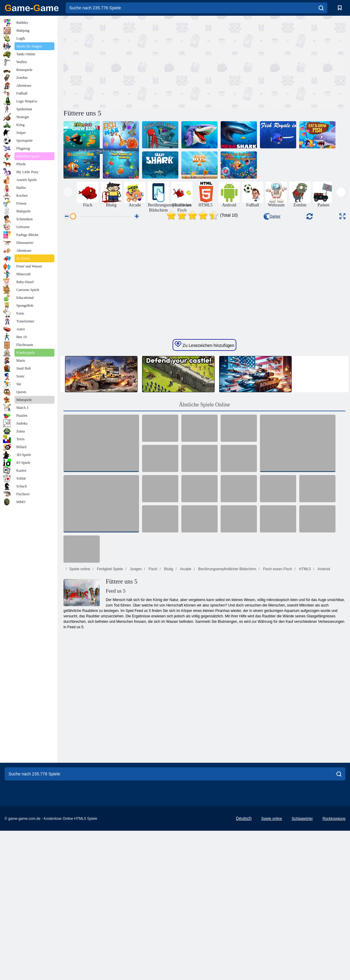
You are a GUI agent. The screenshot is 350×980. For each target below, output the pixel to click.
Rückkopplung (334, 942)
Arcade (185, 692)
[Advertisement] (134, 61)
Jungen (135, 692)
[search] (321, 8)
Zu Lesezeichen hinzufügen (204, 468)
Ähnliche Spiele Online (204, 528)
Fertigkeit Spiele (109, 692)
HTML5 (305, 692)
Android (323, 692)
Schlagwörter (302, 942)
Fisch (152, 692)
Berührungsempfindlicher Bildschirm (227, 692)
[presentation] (68, 192)
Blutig (168, 692)
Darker (272, 216)
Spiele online (80, 692)
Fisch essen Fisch (277, 692)
